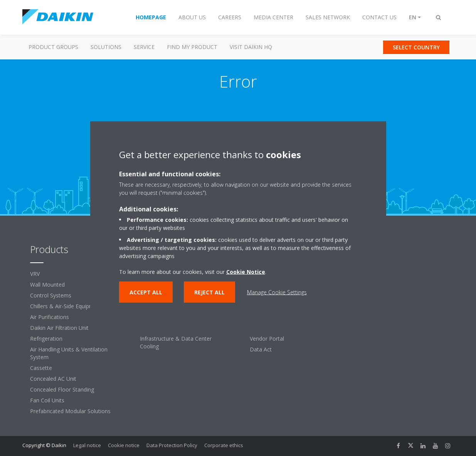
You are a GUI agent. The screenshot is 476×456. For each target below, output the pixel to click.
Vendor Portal (267, 339)
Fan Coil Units (47, 400)
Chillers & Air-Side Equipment (66, 306)
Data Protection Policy (172, 445)
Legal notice (87, 445)
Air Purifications (50, 317)
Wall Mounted (47, 285)
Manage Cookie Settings (277, 292)
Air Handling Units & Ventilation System (69, 353)
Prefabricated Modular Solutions (70, 411)
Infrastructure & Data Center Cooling (176, 342)
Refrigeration (46, 339)
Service (144, 47)
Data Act (261, 349)
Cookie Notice (246, 272)
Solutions (106, 47)
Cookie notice (124, 445)
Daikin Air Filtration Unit (59, 328)
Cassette (41, 368)
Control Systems (51, 295)
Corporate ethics (224, 445)
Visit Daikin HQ (251, 47)
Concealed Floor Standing (62, 389)
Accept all (146, 292)
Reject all (209, 292)
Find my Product (192, 47)
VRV (35, 274)
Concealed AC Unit (53, 379)
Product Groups (53, 47)
